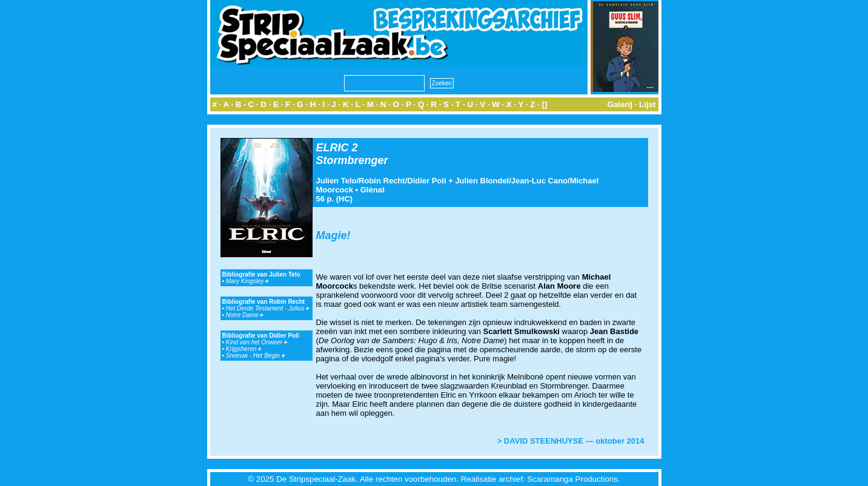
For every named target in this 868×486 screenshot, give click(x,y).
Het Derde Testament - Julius (268, 308)
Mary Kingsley (248, 281)
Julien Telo (336, 181)
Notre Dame (245, 315)
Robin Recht (382, 181)
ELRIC (333, 148)
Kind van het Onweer (257, 342)
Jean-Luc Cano (539, 181)
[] (545, 104)
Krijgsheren (244, 349)
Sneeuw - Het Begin (256, 356)
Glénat (373, 190)
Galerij (620, 104)
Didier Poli (426, 181)
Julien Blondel (482, 181)
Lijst (647, 104)
